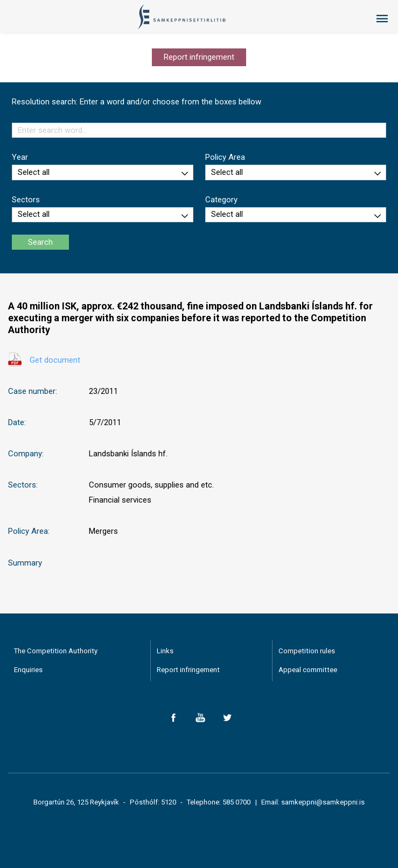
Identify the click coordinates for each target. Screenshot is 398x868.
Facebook (174, 718)
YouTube (201, 718)
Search (40, 242)
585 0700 (236, 802)
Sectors (26, 200)
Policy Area (225, 157)
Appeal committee (308, 670)
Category (221, 200)
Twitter (228, 718)
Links (165, 651)
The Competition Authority (56, 651)
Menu (382, 19)
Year (20, 157)
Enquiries (28, 670)
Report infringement (199, 57)
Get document (55, 360)
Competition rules (307, 651)
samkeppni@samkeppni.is (323, 802)
